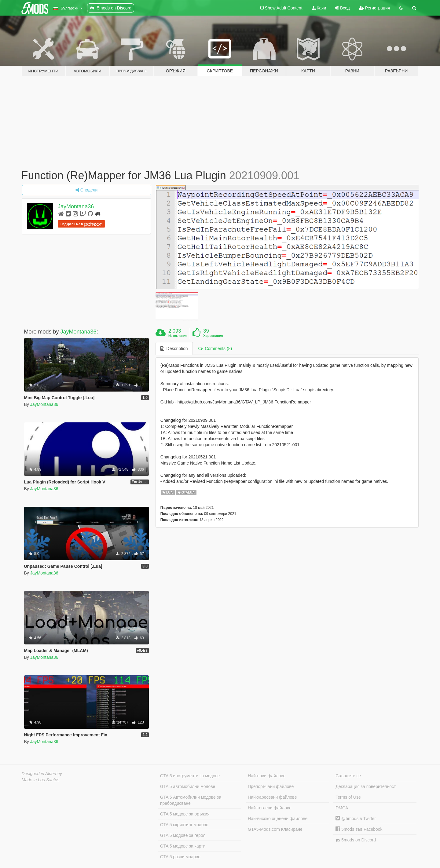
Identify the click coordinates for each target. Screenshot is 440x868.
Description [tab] (174, 348)
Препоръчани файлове (271, 786)
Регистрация (375, 8)
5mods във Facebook (359, 829)
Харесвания (213, 336)
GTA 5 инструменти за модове (190, 776)
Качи (319, 8)
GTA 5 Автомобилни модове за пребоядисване (191, 800)
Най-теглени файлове (270, 808)
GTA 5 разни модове (180, 857)
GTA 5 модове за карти (183, 846)
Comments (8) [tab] (215, 348)
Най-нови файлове (267, 776)
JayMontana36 (76, 206)
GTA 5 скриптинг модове (184, 825)
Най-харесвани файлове (272, 797)
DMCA (342, 808)
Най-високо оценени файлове (278, 819)
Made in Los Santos (41, 780)
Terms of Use (348, 797)
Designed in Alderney (42, 774)
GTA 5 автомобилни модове (188, 786)
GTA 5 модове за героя (183, 835)
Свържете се (348, 776)
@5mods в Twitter (356, 819)
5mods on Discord (356, 840)
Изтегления (178, 336)
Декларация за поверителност (366, 786)
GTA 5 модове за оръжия (185, 814)
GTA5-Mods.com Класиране (275, 829)
